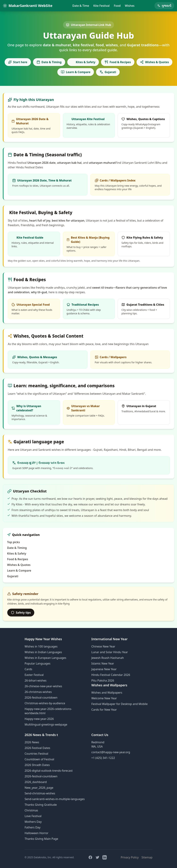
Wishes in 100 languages (41, 646)
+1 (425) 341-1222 (103, 758)
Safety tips (21, 613)
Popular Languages (38, 663)
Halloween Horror (37, 833)
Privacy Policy (130, 857)
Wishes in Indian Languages (43, 652)
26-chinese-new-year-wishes (43, 686)
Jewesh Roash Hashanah (108, 658)
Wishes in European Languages (46, 658)
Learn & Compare (76, 72)
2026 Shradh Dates (37, 765)
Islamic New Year (103, 663)
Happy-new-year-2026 (39, 719)
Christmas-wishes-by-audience (45, 703)
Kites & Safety (83, 62)
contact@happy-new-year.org (111, 752)
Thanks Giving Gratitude (41, 805)
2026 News (32, 742)
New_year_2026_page (39, 788)
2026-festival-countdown (41, 698)
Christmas (31, 810)
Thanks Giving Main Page (41, 839)
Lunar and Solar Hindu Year (110, 652)
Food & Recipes (118, 62)
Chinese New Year (103, 646)
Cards (28, 669)
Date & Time (81, 6)
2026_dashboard (36, 782)
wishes (56, 450)
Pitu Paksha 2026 (103, 680)
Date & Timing (49, 62)
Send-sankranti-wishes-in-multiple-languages (55, 799)
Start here (18, 62)
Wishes (130, 6)
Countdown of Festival (40, 759)
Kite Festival (102, 6)
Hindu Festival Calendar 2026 (111, 675)
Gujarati (108, 72)
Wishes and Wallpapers (107, 693)
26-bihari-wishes (36, 680)
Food (117, 6)
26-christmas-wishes (38, 692)
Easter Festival (34, 675)
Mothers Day (33, 822)
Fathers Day (33, 827)
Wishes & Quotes (154, 62)
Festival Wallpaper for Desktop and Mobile (120, 704)
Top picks (13, 542)
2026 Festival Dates (37, 748)
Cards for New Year (104, 710)
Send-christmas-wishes (40, 793)
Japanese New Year (104, 669)
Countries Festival (36, 754)
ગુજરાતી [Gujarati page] (164, 6)
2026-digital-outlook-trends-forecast (49, 771)
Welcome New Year (104, 698)
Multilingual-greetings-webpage (46, 724)
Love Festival (33, 816)
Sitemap (147, 857)
